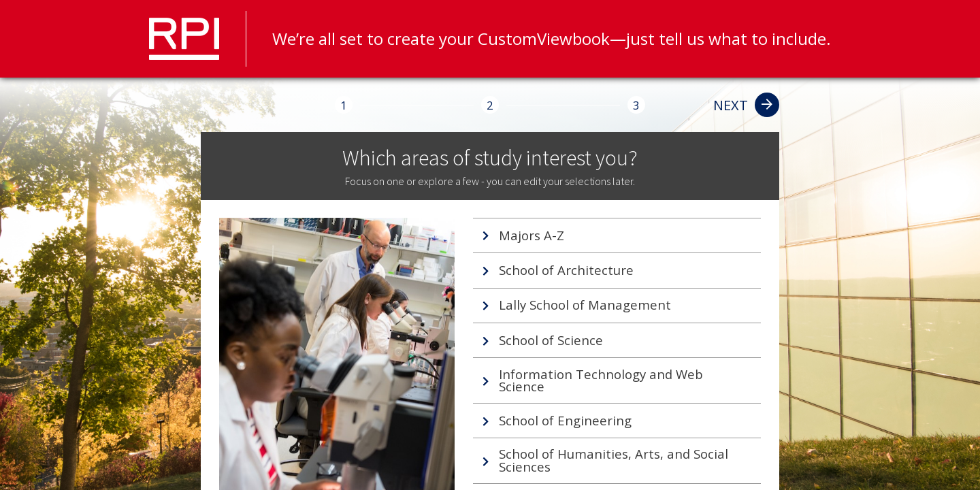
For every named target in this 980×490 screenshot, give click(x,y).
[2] (490, 105)
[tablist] (617, 351)
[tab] (617, 235)
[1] (344, 105)
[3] (636, 105)
